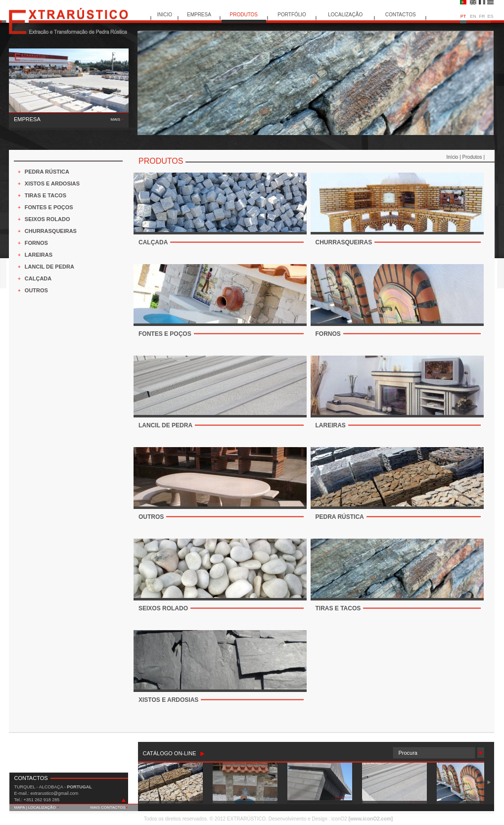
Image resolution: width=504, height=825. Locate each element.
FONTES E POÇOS (49, 207)
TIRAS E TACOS (46, 195)
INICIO (164, 15)
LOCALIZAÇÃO (345, 15)
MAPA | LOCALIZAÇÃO (37, 807)
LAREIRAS (39, 255)
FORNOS (36, 243)
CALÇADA (38, 278)
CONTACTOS (401, 15)
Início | (455, 157)
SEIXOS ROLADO (47, 219)
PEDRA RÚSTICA (47, 172)
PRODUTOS (244, 15)
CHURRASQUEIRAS (51, 231)
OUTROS (36, 290)
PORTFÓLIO (292, 15)
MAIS (117, 119)
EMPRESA (199, 15)
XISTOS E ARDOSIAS (52, 183)
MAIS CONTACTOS (109, 807)
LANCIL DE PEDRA (49, 267)
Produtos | (474, 157)
